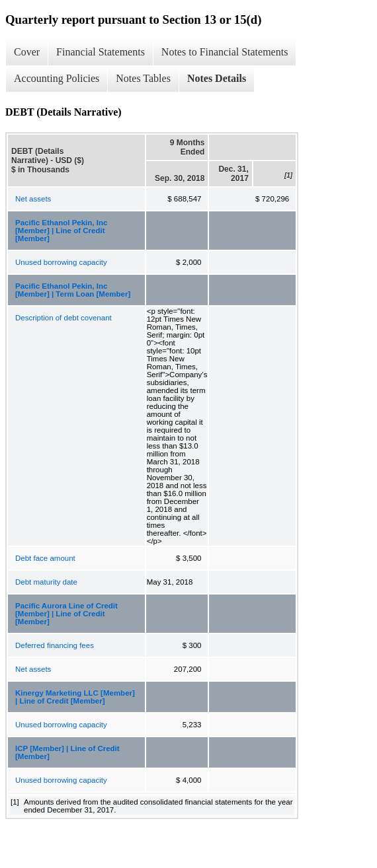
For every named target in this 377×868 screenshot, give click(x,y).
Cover (27, 52)
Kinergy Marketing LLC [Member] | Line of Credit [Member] (75, 697)
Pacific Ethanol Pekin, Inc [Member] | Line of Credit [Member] (61, 231)
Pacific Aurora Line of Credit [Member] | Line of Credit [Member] (66, 614)
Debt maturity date (46, 582)
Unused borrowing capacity (61, 262)
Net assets (33, 199)
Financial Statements (101, 52)
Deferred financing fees (55, 645)
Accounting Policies (57, 78)
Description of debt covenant (63, 318)
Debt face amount (45, 558)
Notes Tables (143, 78)
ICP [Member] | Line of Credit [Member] (67, 752)
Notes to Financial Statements (225, 52)
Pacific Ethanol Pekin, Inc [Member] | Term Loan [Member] (73, 290)
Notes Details (217, 78)
